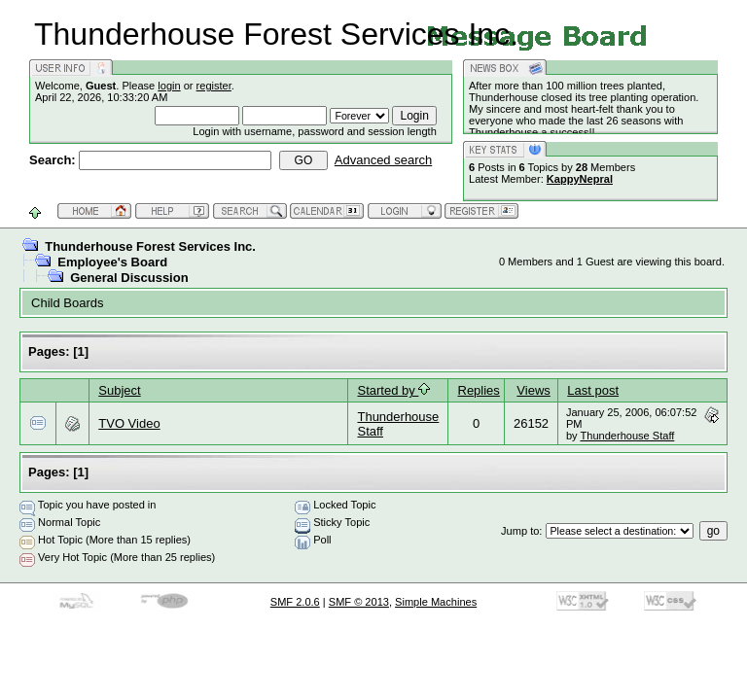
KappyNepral (580, 179)
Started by (393, 390)
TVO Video (129, 423)
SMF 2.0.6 (295, 602)
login (169, 86)
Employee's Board (112, 262)
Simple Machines (436, 602)
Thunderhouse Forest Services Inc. (150, 246)
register (214, 86)
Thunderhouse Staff (627, 436)
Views (533, 390)
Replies (479, 390)
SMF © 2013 (359, 602)
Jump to (520, 531)
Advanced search (383, 160)
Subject (119, 390)
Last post (593, 390)
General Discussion (129, 278)
